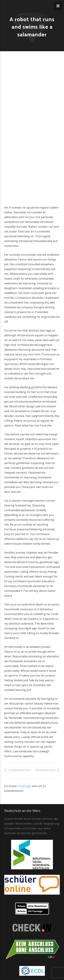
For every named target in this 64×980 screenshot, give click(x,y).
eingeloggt (24, 786)
